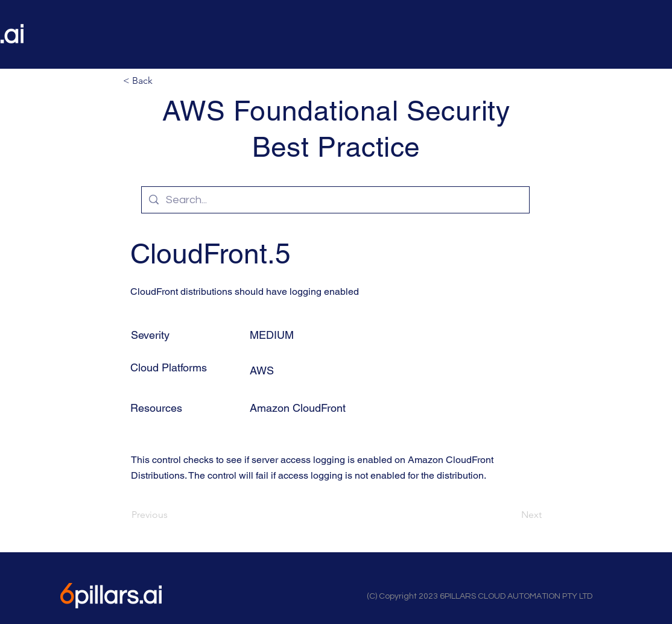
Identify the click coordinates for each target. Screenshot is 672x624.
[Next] (512, 515)
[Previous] (171, 515)
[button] (163, 81)
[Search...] (335, 200)
